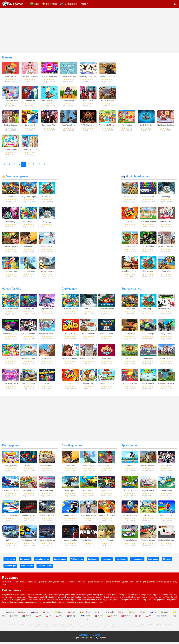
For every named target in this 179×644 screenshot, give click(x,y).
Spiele (72, 614)
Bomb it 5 (11, 361)
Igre (59, 618)
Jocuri (14, 618)
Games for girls (10, 568)
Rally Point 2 (11, 542)
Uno (130, 224)
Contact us (84, 637)
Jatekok (27, 618)
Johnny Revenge (70, 518)
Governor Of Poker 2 (166, 249)
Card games (69, 291)
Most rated (52, 4)
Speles (99, 618)
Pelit (154, 614)
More (84, 4)
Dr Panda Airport (29, 386)
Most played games (136, 179)
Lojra (138, 618)
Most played (71, 4)
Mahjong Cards (166, 224)
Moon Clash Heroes (107, 518)
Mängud (86, 618)
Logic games (153, 561)
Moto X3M (166, 273)
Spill (122, 614)
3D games (167, 561)
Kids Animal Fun (29, 361)
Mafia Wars (29, 249)
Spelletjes (85, 614)
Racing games (11, 448)
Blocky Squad (130, 336)
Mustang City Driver (47, 542)
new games (139, 629)
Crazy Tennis (148, 518)
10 (39, 166)
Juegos (60, 614)
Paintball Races (29, 493)
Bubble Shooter (148, 199)
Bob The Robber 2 (148, 249)
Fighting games (77, 561)
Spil (143, 614)
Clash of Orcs (130, 361)
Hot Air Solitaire (88, 336)
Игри (149, 618)
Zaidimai (112, 618)
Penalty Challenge (130, 542)
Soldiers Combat (107, 542)
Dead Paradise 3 (47, 468)
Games (10, 614)
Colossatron (11, 199)
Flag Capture (70, 493)
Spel (132, 614)
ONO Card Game (70, 336)
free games (11, 627)
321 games (16, 4)
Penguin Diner (47, 249)
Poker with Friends (107, 311)
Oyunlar (126, 618)
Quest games (121, 561)
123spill (21, 627)
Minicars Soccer (130, 493)
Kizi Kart (47, 386)
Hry (49, 618)
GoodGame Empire (130, 273)
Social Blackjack (107, 336)
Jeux (98, 614)
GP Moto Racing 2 (47, 493)
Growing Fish (29, 311)
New (37, 4)
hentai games (128, 629)
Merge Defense (148, 386)
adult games (116, 629)
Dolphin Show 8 (47, 311)
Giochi (110, 614)
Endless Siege (148, 336)
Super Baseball (148, 493)
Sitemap (96, 637)
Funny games (10, 561)
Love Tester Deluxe (11, 386)
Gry (39, 618)
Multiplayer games (45, 568)
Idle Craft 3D (47, 361)
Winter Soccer (166, 493)
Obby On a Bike (166, 518)
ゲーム (106, 629)
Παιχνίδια (163, 618)
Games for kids (12, 291)
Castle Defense (166, 361)
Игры (35, 614)
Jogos (47, 614)
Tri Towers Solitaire (148, 224)
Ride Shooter (89, 493)
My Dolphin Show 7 (47, 336)
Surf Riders (130, 468)
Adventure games (42, 561)
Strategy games (131, 291)
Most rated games (15, 179)
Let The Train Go (47, 274)
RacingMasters (11, 468)
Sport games (129, 448)
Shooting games (72, 448)
